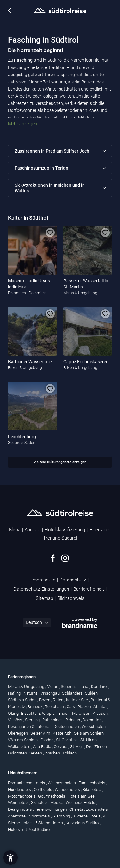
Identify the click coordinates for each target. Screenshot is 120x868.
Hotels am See (82, 796)
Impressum (43, 580)
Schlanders (73, 693)
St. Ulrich (89, 740)
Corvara (61, 747)
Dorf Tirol (100, 687)
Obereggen (18, 733)
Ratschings (53, 720)
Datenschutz (73, 580)
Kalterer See (77, 700)
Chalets (77, 809)
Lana (84, 687)
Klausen (101, 713)
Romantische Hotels (27, 783)
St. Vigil (77, 747)
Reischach (55, 707)
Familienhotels (92, 783)
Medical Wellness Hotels (73, 803)
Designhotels (20, 809)
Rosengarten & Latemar (30, 726)
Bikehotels (92, 789)
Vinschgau (50, 693)
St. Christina (67, 740)
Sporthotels (40, 816)
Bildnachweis (71, 598)
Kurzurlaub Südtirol (83, 823)
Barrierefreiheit (89, 589)
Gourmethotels (52, 796)
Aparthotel (18, 816)
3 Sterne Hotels (87, 816)
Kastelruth (63, 733)
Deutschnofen (67, 726)
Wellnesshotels (62, 783)
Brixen (64, 713)
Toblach (70, 753)
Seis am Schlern (89, 733)
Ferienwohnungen (51, 809)
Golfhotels (43, 789)
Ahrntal (100, 707)
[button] (10, 858)
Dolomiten (92, 720)
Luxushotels (97, 809)
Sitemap (44, 598)
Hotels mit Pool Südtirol (29, 829)
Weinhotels (19, 803)
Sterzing (33, 720)
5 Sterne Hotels (50, 823)
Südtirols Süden (23, 700)
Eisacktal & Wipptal (39, 713)
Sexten (36, 753)
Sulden (92, 693)
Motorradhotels (22, 796)
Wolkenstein (20, 747)
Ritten (59, 700)
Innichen (53, 753)
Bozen (45, 700)
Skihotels (40, 803)
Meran (53, 687)
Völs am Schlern (23, 740)
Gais (71, 707)
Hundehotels (20, 789)
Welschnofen (94, 726)
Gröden (47, 740)
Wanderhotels (68, 789)
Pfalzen (85, 707)
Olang (14, 713)
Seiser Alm (41, 733)
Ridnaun (73, 720)
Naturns (31, 693)
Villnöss (16, 720)
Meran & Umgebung (27, 687)
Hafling (15, 693)
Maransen (82, 713)
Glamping (62, 816)
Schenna (69, 687)
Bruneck (35, 707)
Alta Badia (43, 747)
